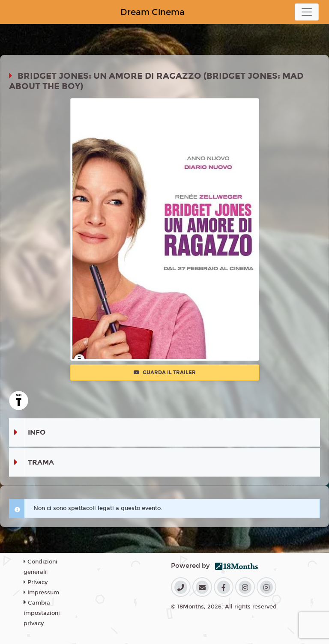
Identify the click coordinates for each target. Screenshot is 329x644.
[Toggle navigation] (307, 12)
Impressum (41, 593)
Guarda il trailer (165, 373)
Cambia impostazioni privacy (42, 613)
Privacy (36, 582)
